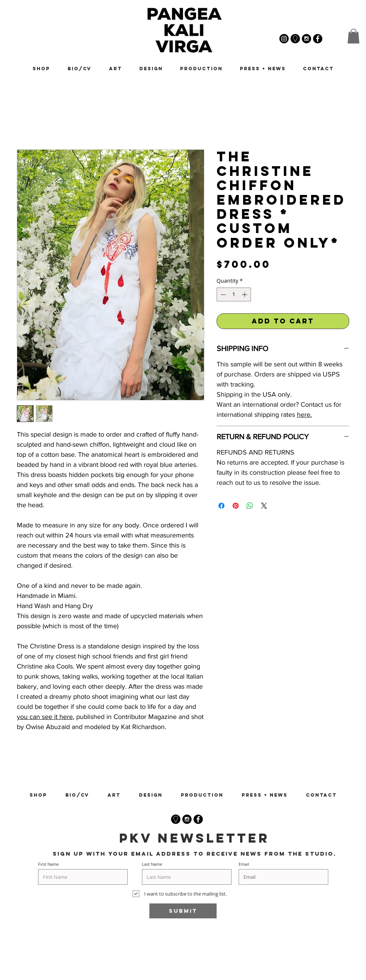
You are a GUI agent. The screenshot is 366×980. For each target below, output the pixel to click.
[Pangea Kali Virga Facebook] (318, 39)
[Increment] (245, 294)
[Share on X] (264, 506)
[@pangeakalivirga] (284, 39)
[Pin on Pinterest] (236, 506)
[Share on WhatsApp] (250, 506)
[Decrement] (222, 294)
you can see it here (45, 717)
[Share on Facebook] (221, 506)
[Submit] (183, 911)
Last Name (152, 864)
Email (244, 864)
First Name (48, 864)
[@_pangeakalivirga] (306, 39)
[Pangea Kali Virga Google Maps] (295, 39)
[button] (353, 36)
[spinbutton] (234, 294)
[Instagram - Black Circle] (187, 819)
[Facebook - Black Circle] (198, 819)
